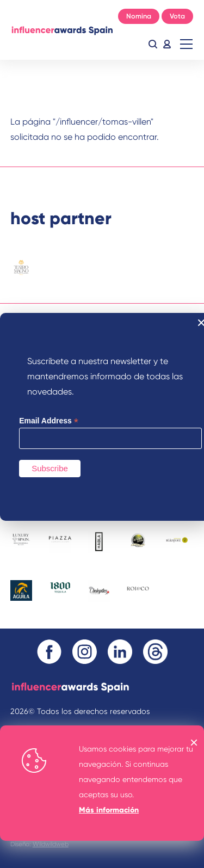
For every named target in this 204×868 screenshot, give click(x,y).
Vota (177, 16)
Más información (109, 810)
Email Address (49, 421)
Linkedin (120, 652)
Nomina (139, 16)
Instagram (85, 652)
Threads (155, 652)
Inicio (62, 30)
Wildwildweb (51, 844)
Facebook (49, 652)
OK (194, 743)
